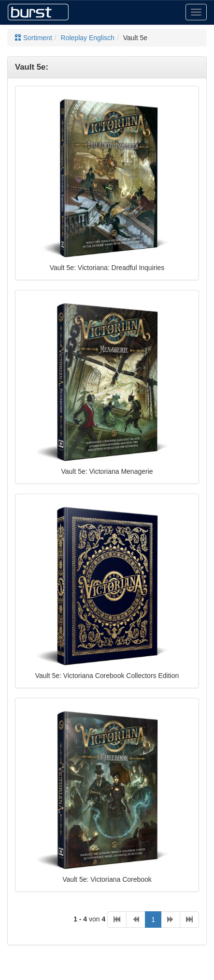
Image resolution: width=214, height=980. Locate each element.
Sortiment (33, 38)
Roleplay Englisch (88, 38)
